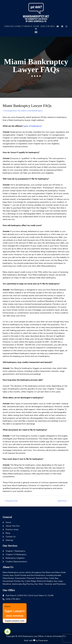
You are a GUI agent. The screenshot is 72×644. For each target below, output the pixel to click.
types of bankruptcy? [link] (32, 126)
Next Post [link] (63, 501)
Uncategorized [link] (10, 111)
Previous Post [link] (10, 501)
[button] (36, 32)
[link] (7, 632)
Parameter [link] (43, 640)
